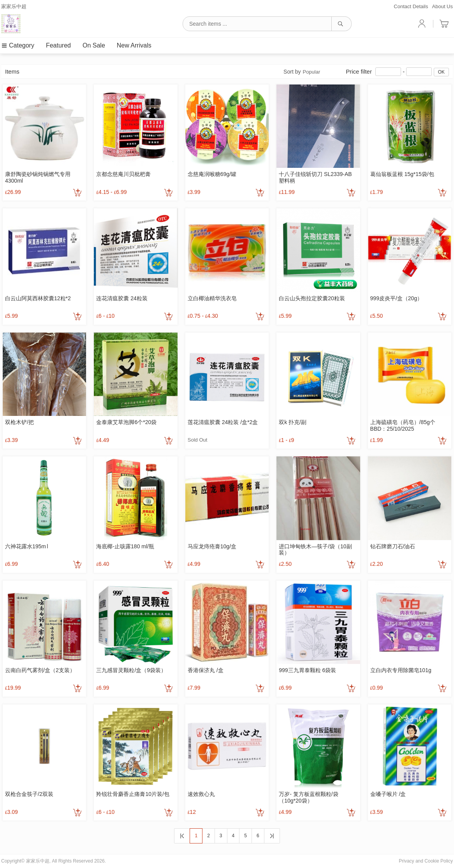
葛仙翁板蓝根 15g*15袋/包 (402, 174)
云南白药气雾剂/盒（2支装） (40, 670)
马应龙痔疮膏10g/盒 (212, 546)
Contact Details (411, 6)
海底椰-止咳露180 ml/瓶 (125, 546)
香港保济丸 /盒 (206, 670)
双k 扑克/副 (293, 422)
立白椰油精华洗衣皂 (212, 298)
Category (18, 45)
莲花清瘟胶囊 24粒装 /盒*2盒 (223, 422)
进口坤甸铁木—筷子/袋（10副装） (315, 550)
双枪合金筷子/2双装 (29, 794)
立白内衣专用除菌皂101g (401, 670)
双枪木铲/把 (19, 422)
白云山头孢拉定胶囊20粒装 (312, 298)
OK (441, 72)
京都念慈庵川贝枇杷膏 (123, 174)
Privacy (406, 861)
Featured (58, 45)
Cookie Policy (439, 861)
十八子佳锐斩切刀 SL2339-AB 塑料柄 (315, 177)
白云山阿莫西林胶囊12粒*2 (38, 298)
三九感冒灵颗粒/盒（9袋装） (131, 670)
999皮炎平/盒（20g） (397, 298)
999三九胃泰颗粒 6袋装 (307, 670)
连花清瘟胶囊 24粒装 (122, 298)
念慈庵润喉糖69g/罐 (212, 174)
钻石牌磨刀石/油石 (393, 546)
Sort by (302, 72)
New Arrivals (134, 45)
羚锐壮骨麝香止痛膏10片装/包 (133, 794)
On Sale (94, 45)
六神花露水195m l (26, 546)
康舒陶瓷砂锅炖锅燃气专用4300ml (38, 177)
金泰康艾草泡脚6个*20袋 (126, 422)
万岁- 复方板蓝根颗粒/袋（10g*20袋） (308, 797)
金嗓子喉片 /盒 (388, 794)
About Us (443, 6)
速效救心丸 (201, 794)
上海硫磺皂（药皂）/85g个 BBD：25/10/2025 (403, 425)
